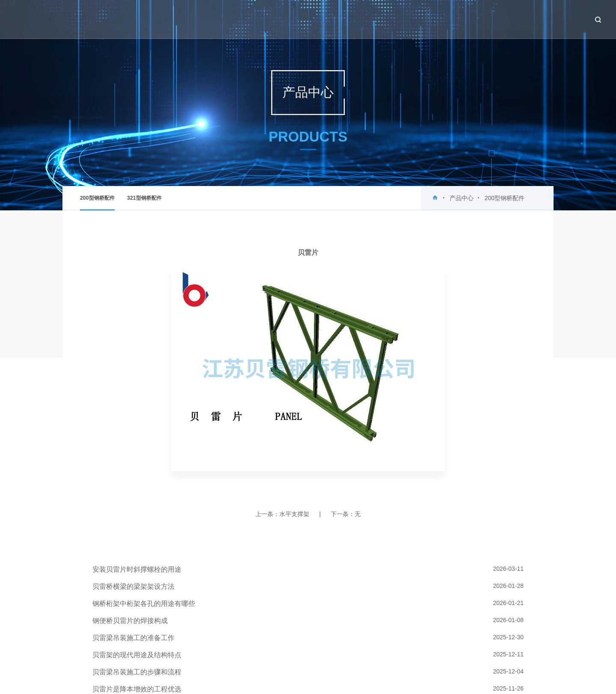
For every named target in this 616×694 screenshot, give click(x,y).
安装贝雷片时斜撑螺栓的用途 (137, 569)
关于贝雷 (345, 19)
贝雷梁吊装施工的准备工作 (133, 638)
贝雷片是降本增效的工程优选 (137, 689)
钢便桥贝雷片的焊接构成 (130, 621)
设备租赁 (511, 19)
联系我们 (553, 19)
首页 (308, 19)
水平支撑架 (294, 514)
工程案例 (470, 19)
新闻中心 (386, 19)
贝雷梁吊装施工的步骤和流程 (137, 672)
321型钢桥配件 (144, 198)
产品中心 (428, 19)
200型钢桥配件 (97, 203)
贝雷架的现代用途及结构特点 (137, 655)
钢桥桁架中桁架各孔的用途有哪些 (144, 604)
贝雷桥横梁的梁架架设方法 (133, 586)
